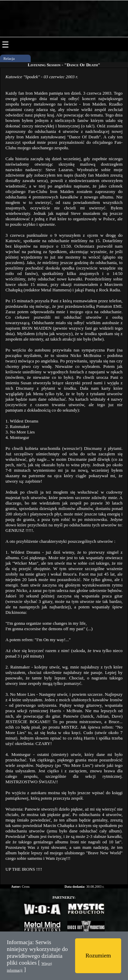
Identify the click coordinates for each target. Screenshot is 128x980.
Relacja (9, 58)
